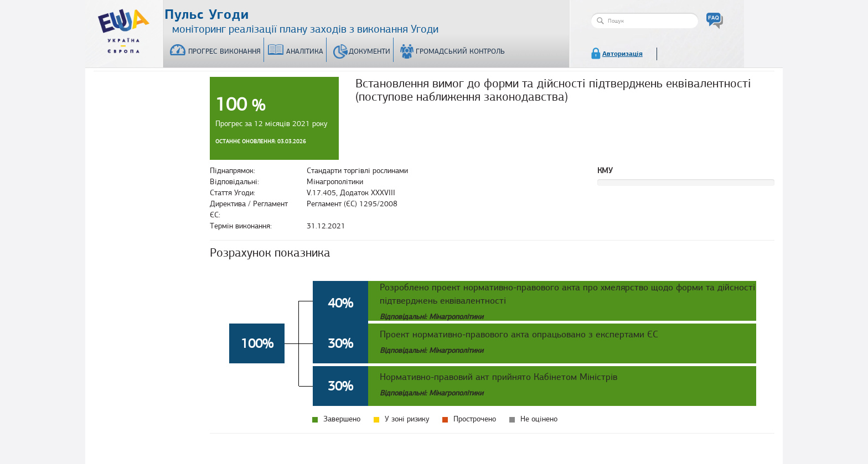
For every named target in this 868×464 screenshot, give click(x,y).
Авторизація (622, 54)
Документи (370, 51)
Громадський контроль (460, 51)
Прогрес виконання (224, 51)
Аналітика (305, 51)
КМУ (605, 171)
